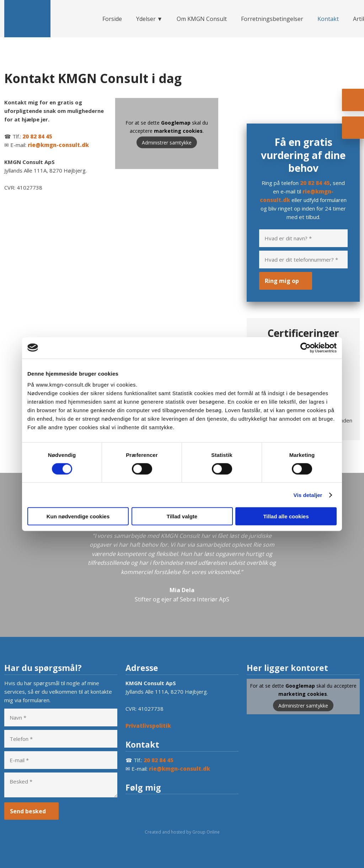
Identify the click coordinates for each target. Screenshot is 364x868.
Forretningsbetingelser (272, 19)
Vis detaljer (308, 495)
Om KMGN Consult (202, 19)
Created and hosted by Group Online (182, 832)
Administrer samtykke (167, 143)
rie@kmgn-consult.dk (58, 145)
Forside (112, 19)
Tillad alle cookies (286, 516)
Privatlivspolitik (148, 726)
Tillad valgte (182, 516)
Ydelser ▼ (149, 19)
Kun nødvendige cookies (78, 516)
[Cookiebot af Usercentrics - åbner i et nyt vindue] (306, 348)
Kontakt (328, 19)
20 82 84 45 (37, 136)
